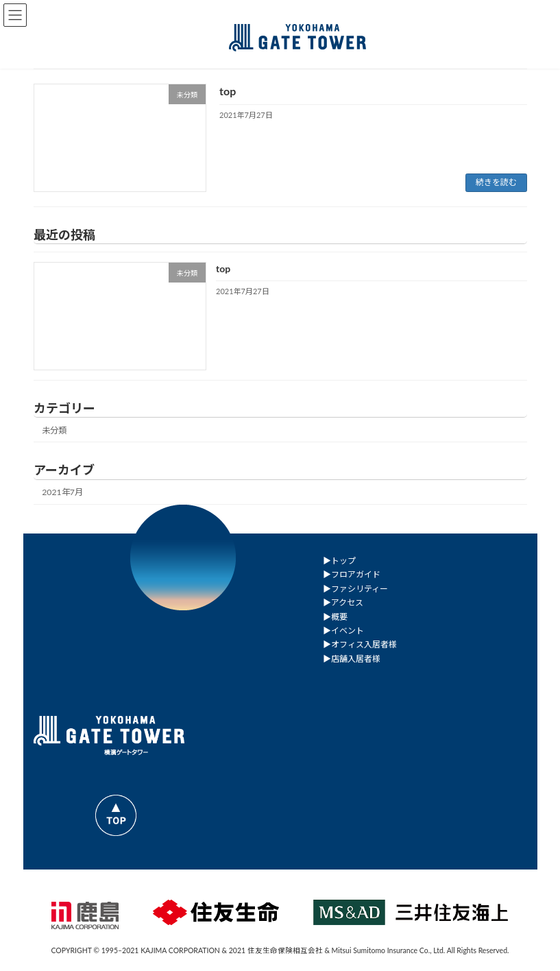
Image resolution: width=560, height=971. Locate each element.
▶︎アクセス (343, 602)
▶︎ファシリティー (355, 588)
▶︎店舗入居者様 (352, 658)
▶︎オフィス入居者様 (360, 644)
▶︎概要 (335, 616)
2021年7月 (62, 492)
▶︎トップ (339, 561)
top (228, 91)
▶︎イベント (343, 630)
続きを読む (496, 182)
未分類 (54, 430)
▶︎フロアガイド (352, 574)
